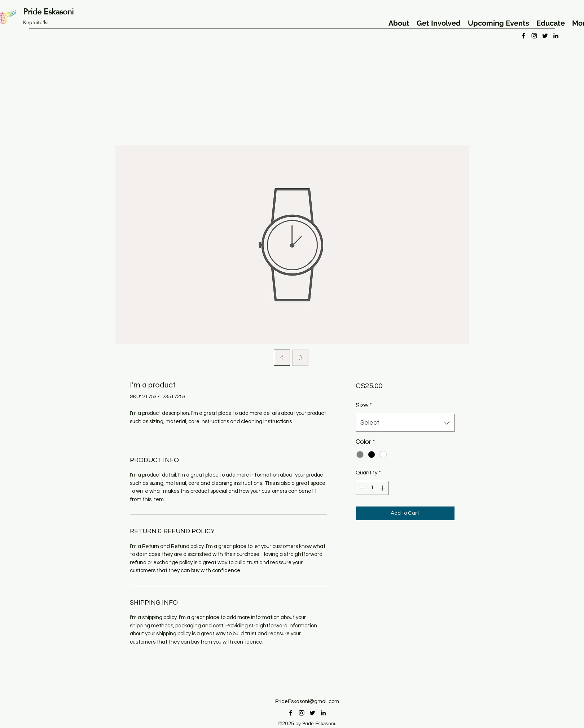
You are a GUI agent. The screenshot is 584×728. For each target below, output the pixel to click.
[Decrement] (362, 488)
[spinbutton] (372, 488)
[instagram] (534, 36)
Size (364, 405)
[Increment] (383, 488)
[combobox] (405, 423)
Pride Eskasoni (48, 11)
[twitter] (545, 36)
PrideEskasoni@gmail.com (307, 701)
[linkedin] (556, 36)
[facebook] (523, 36)
